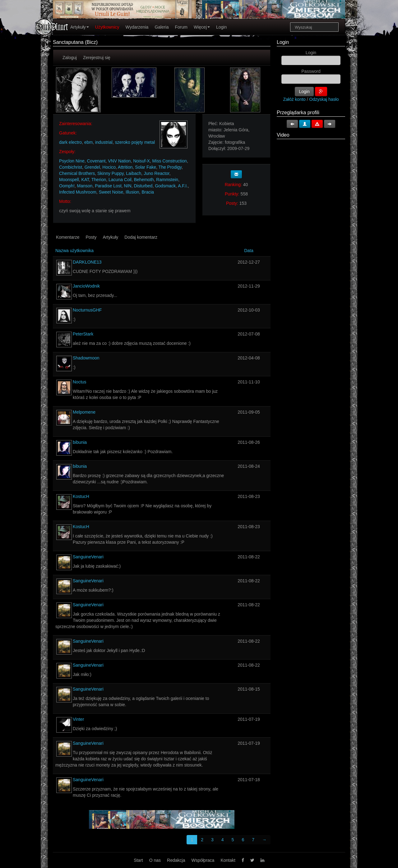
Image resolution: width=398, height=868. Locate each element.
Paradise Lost (108, 186)
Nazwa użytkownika (74, 251)
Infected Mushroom (78, 192)
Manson (85, 186)
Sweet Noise (111, 192)
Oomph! (67, 186)
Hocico (109, 167)
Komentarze (68, 237)
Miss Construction (170, 161)
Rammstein (167, 180)
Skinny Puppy (111, 173)
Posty (91, 237)
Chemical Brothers (77, 173)
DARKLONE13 (87, 262)
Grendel (92, 167)
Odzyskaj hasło (324, 99)
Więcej (202, 27)
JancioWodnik (86, 286)
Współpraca (203, 860)
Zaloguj (70, 58)
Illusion (132, 192)
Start (138, 860)
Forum (181, 27)
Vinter (78, 719)
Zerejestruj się (97, 58)
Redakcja (176, 860)
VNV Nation (119, 161)
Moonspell (69, 180)
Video (283, 135)
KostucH (81, 496)
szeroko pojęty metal (135, 142)
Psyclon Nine (72, 161)
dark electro (70, 142)
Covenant (96, 161)
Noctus (80, 382)
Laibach (134, 173)
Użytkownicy (107, 27)
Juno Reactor (157, 173)
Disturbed (143, 186)
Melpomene (84, 412)
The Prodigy (170, 167)
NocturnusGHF (87, 310)
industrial (104, 142)
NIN (128, 186)
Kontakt (228, 860)
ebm (88, 142)
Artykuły (80, 27)
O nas (155, 860)
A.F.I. (183, 186)
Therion (99, 180)
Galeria (162, 27)
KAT (85, 180)
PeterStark (83, 334)
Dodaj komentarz (141, 237)
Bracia (148, 192)
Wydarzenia (137, 27)
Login (221, 27)
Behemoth (144, 180)
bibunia (80, 442)
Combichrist (71, 167)
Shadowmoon (86, 358)
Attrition (125, 167)
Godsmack (165, 186)
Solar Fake (146, 167)
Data (249, 251)
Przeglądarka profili (298, 113)
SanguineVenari (88, 557)
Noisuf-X (141, 161)
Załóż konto (294, 99)
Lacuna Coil (120, 180)
